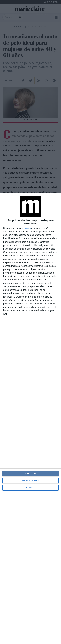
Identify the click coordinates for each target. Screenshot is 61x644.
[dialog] (30, 419)
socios (27, 228)
